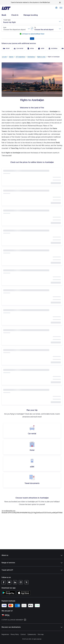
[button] (32, 21)
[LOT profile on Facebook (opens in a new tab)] (4, 582)
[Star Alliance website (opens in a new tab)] (32, 620)
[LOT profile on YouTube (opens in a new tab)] (9, 582)
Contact (23, 634)
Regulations (5, 634)
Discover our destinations (32, 627)
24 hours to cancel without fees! (33, 34)
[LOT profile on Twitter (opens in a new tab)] (26, 582)
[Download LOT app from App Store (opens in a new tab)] (24, 593)
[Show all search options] (32, 39)
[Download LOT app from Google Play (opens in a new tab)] (8, 593)
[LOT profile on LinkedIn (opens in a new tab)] (15, 582)
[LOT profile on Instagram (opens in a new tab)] (21, 582)
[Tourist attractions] (32, 529)
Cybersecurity (32, 634)
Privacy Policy (15, 634)
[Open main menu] (61, 8)
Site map (41, 634)
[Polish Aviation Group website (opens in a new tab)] (32, 615)
